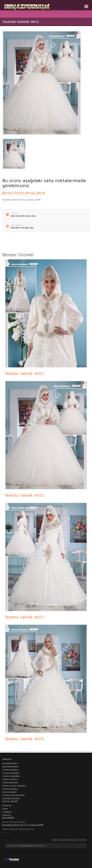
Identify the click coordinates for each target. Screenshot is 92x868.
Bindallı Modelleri (10, 763)
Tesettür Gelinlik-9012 (24, 495)
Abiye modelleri (10, 792)
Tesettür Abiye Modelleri (14, 795)
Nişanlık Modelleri (11, 767)
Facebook (7, 805)
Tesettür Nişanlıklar (11, 776)
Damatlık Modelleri (11, 798)
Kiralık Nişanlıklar (10, 782)
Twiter (5, 809)
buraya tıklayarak (28, 846)
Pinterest (7, 815)
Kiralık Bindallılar (10, 789)
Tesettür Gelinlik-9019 (24, 739)
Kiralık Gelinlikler (10, 779)
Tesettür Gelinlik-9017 (24, 617)
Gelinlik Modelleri (10, 770)
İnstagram (7, 812)
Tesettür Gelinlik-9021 (24, 373)
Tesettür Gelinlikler (11, 773)
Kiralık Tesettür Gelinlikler (14, 786)
